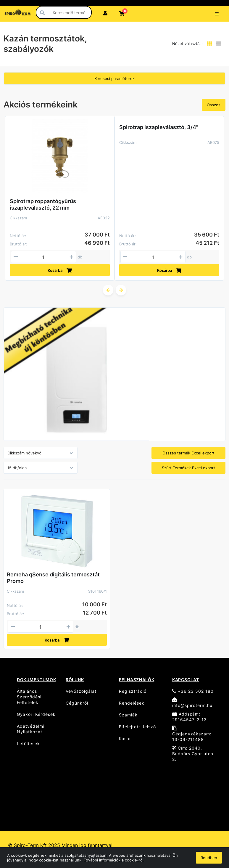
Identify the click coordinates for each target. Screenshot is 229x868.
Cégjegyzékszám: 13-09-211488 (192, 734)
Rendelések (132, 703)
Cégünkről (77, 703)
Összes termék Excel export (188, 453)
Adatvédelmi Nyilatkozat (31, 729)
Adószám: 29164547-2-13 (190, 717)
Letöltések (28, 744)
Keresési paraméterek (114, 78)
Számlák (128, 715)
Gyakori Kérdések (36, 714)
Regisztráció (133, 691)
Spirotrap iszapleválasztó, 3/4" (159, 127)
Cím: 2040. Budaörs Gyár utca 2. (193, 754)
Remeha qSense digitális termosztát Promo (53, 578)
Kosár (125, 738)
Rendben (209, 858)
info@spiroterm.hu (192, 703)
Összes (214, 105)
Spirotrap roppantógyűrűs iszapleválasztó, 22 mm (43, 204)
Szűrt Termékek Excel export (188, 468)
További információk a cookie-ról (114, 860)
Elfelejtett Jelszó (137, 727)
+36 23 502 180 (193, 691)
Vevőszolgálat (81, 691)
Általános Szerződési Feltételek (29, 697)
